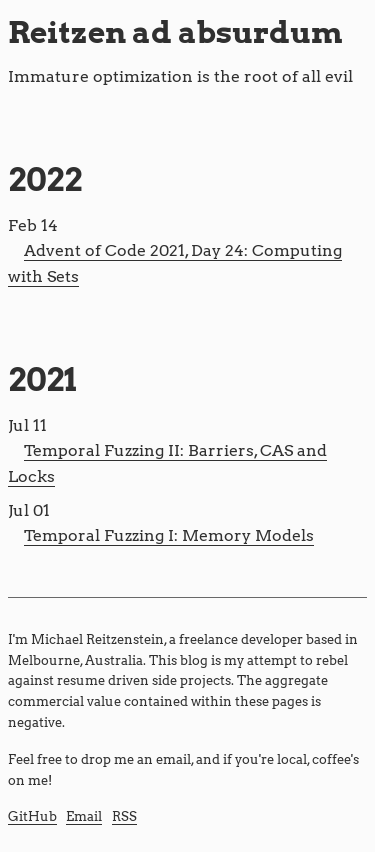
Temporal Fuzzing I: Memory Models (169, 535)
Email (84, 816)
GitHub (32, 816)
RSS (124, 816)
